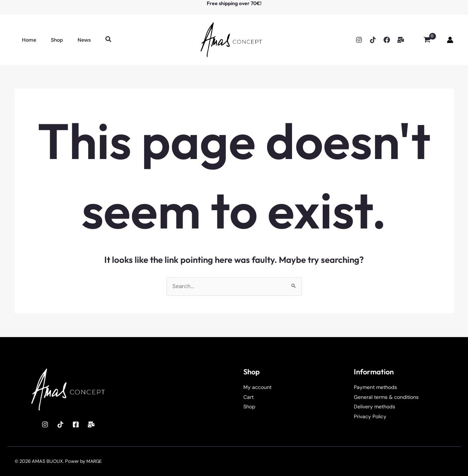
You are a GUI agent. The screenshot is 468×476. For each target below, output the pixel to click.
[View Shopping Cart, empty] (427, 40)
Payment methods (375, 387)
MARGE (95, 461)
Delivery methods (375, 407)
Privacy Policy (370, 416)
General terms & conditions (386, 397)
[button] (96, 40)
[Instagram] (359, 40)
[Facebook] (387, 40)
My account (257, 387)
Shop (249, 407)
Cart (248, 397)
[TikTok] (373, 40)
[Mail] (91, 424)
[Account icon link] (450, 40)
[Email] (401, 40)
